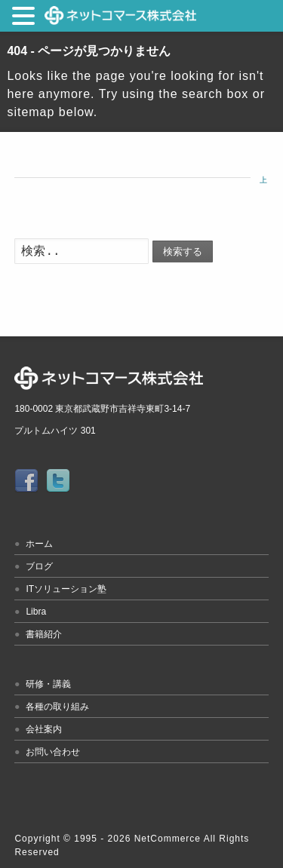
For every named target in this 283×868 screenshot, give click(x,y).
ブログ (39, 566)
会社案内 (44, 729)
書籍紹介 (44, 634)
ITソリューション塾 (66, 589)
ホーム (39, 544)
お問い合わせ (53, 752)
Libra (36, 612)
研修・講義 (48, 684)
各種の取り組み (57, 707)
